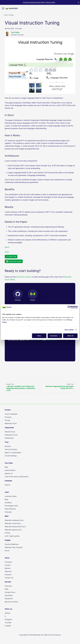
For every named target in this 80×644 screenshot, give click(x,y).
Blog (6, 499)
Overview (8, 586)
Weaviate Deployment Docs (15, 527)
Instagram (8, 619)
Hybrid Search (10, 470)
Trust (7, 442)
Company (8, 562)
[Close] (79, 2)
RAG (6, 467)
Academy (8, 503)
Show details (69, 330)
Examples (8, 481)
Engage (8, 540)
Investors (8, 575)
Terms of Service (36, 340)
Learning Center (11, 496)
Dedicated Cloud (11, 435)
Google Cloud (10, 592)
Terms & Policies (11, 449)
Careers (8, 565)
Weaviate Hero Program (14, 547)
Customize (55, 336)
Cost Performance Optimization (17, 477)
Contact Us (9, 578)
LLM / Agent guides (12, 536)
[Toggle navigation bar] (3, 8)
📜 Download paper (14, 261)
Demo (7, 247)
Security (8, 446)
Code (7, 252)
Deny (39, 336)
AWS (6, 589)
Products (8, 417)
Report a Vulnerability (13, 453)
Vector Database (11, 414)
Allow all (70, 336)
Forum (7, 551)
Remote (8, 568)
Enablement (9, 438)
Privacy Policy (51, 340)
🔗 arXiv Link (11, 257)
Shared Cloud (10, 432)
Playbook (8, 571)
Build (7, 516)
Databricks (9, 599)
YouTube (8, 623)
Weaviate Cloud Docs (13, 523)
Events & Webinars (12, 544)
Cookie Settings (11, 456)
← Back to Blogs (8, 15)
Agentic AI (9, 473)
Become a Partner (11, 602)
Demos (7, 485)
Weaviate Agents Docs (13, 530)
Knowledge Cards (11, 506)
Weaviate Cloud (11, 423)
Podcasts (8, 512)
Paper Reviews (10, 509)
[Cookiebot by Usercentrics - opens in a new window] (69, 307)
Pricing (7, 420)
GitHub (7, 533)
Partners (8, 582)
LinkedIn (8, 626)
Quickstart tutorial (23, 277)
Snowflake (9, 595)
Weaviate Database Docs (14, 520)
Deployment (9, 428)
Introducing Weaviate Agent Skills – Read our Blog (39, 2)
